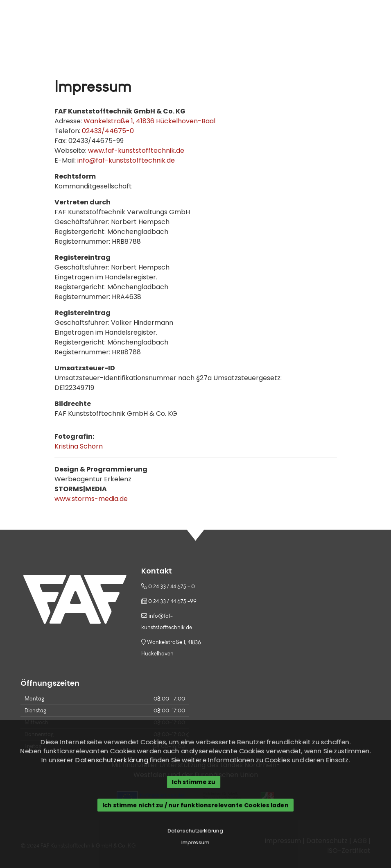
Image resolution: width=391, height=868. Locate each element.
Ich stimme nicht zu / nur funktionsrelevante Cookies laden (196, 805)
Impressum (195, 843)
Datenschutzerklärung (111, 760)
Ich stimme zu (193, 782)
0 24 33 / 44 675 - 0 (168, 586)
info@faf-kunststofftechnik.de (126, 160)
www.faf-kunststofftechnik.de (136, 151)
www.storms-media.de (91, 499)
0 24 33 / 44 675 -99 (169, 601)
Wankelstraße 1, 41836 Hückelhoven (171, 647)
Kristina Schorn (79, 446)
